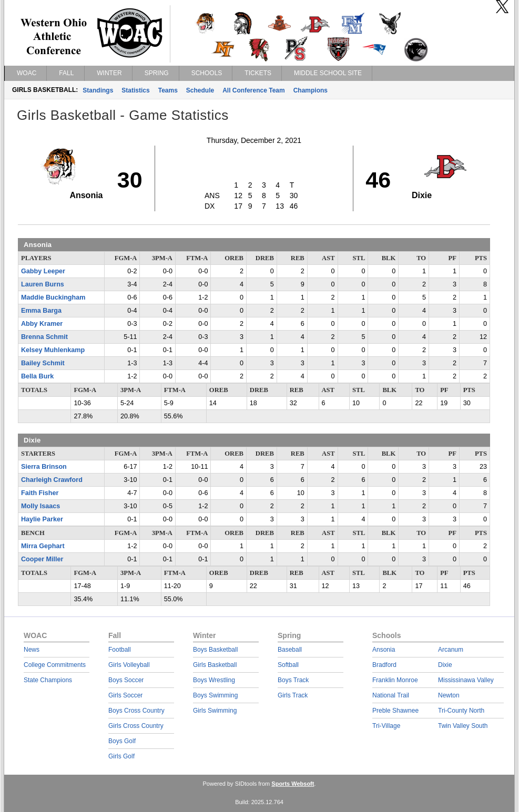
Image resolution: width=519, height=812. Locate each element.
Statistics (135, 90)
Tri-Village (386, 726)
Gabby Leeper (43, 271)
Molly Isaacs (40, 506)
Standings (98, 90)
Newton (449, 695)
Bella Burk (37, 376)
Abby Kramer (42, 324)
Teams (168, 90)
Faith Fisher (40, 493)
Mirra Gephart (43, 546)
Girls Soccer (125, 695)
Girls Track (293, 695)
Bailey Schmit (43, 363)
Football (120, 650)
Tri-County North (461, 711)
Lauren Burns (43, 284)
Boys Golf (122, 741)
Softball (288, 665)
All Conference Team (253, 90)
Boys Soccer (126, 680)
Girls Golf (121, 756)
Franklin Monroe (395, 680)
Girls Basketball (215, 665)
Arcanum (451, 650)
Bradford (384, 665)
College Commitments (55, 665)
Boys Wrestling (214, 680)
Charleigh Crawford (52, 480)
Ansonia (384, 650)
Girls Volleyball (129, 665)
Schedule (200, 90)
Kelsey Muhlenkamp (53, 350)
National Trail (391, 695)
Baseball (290, 650)
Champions (311, 90)
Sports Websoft (293, 784)
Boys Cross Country (136, 711)
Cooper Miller (42, 559)
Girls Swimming (215, 711)
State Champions (48, 680)
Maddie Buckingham (53, 297)
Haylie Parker (42, 519)
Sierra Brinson (44, 467)
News (32, 650)
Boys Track (293, 680)
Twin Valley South (463, 726)
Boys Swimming (215, 695)
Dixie (445, 665)
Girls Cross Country (136, 726)
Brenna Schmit (44, 337)
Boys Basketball (215, 650)
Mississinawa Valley (466, 680)
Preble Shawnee (395, 711)
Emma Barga (41, 311)
